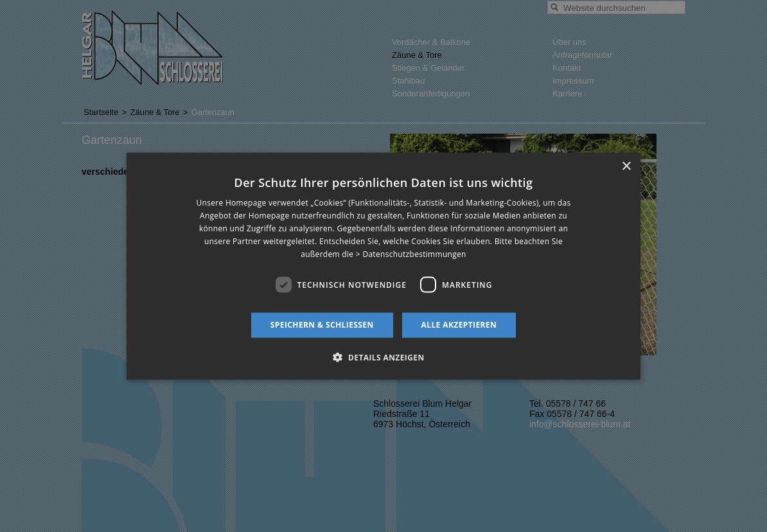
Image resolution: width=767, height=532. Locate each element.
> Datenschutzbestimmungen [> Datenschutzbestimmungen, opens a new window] (411, 253)
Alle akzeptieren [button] (459, 325)
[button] (383, 357)
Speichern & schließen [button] (322, 325)
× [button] (626, 167)
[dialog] (383, 266)
